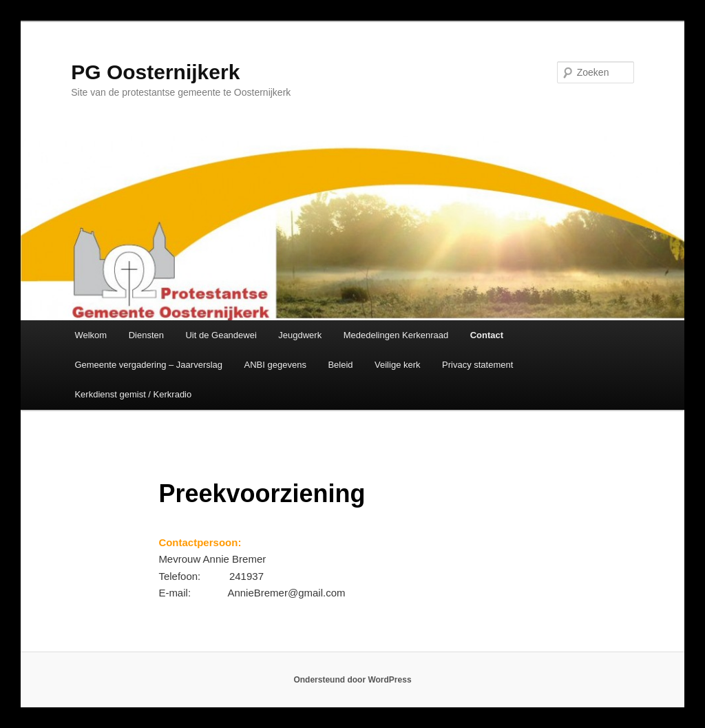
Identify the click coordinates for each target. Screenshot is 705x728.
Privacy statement (477, 365)
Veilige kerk (397, 365)
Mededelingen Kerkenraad (396, 335)
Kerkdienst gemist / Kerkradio (133, 394)
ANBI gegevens (275, 365)
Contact (487, 335)
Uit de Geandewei (221, 335)
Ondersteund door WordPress (352, 680)
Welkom (91, 335)
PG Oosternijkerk (155, 72)
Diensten (146, 335)
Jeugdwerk (300, 335)
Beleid (340, 365)
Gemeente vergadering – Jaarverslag (148, 365)
